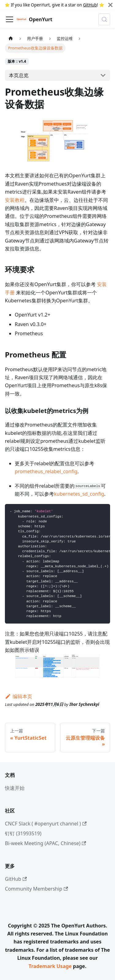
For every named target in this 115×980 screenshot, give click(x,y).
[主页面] (11, 38)
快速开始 (15, 788)
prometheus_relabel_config (46, 471)
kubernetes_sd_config (79, 494)
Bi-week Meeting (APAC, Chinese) (46, 843)
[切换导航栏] (10, 19)
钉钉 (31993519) (23, 833)
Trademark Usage (50, 966)
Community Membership (36, 889)
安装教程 (15, 200)
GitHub (90, 5)
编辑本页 (19, 696)
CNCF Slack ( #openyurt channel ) (46, 824)
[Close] (110, 5)
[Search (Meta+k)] (104, 19)
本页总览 (19, 75)
